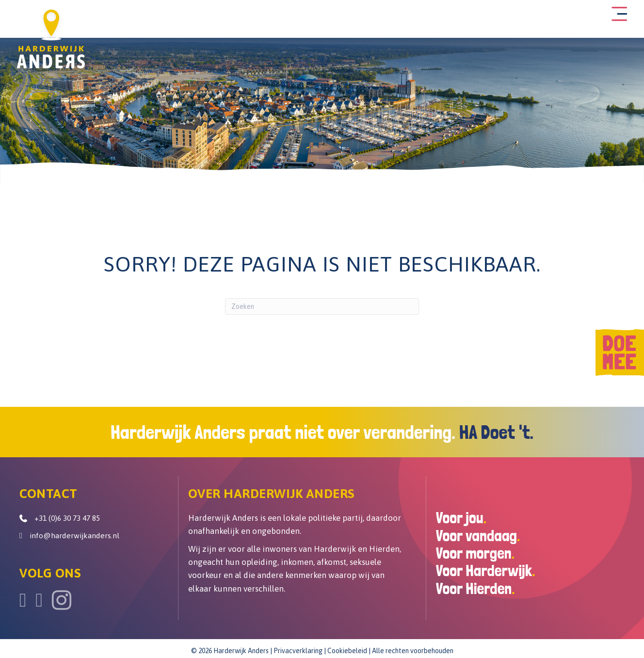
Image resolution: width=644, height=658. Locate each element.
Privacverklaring (298, 647)
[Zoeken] (322, 304)
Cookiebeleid (347, 647)
